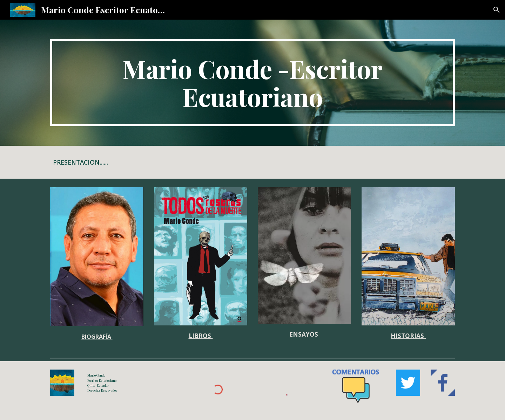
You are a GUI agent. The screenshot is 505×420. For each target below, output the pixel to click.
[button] (497, 10)
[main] (252, 83)
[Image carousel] (201, 256)
